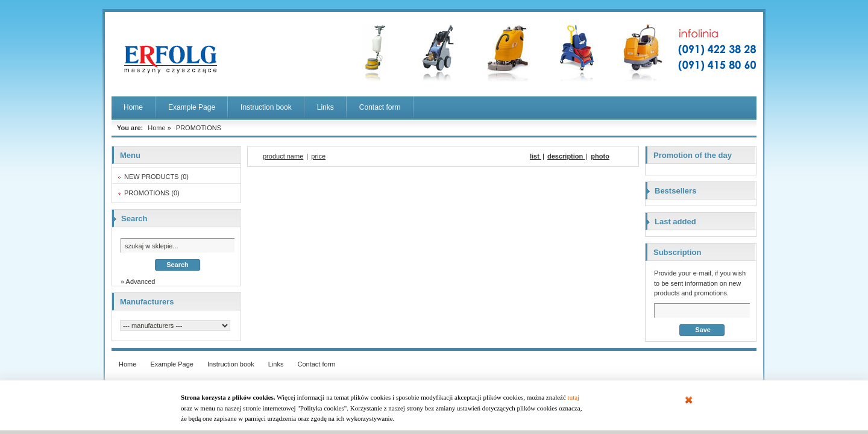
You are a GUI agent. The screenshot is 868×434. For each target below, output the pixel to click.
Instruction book (266, 107)
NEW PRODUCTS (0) (156, 177)
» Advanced (138, 281)
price (318, 156)
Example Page (192, 107)
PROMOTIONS (199, 128)
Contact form (380, 107)
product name (283, 156)
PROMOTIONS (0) (152, 193)
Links (325, 107)
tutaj (574, 397)
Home (133, 107)
